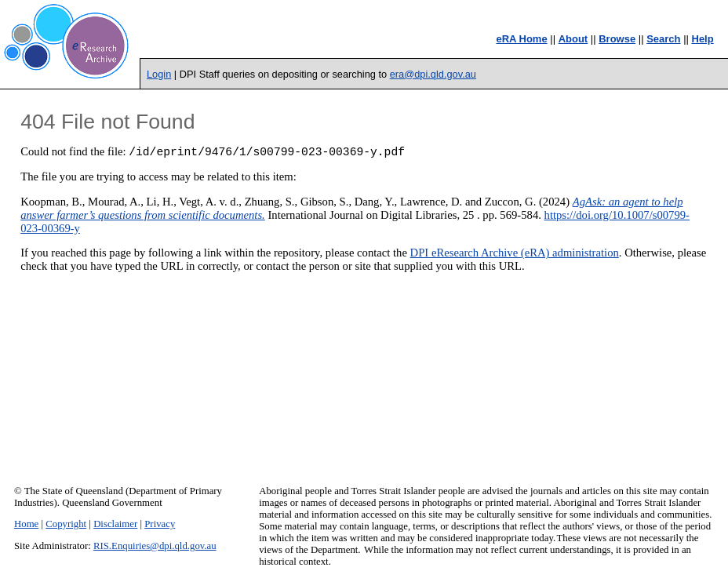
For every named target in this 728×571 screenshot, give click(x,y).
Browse (617, 39)
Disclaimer (115, 524)
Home (26, 524)
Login (159, 74)
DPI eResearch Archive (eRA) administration (515, 255)
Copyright (66, 524)
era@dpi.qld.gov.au (433, 74)
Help (703, 39)
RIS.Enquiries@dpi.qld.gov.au (155, 546)
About (573, 39)
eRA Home (521, 39)
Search (663, 39)
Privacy (160, 524)
